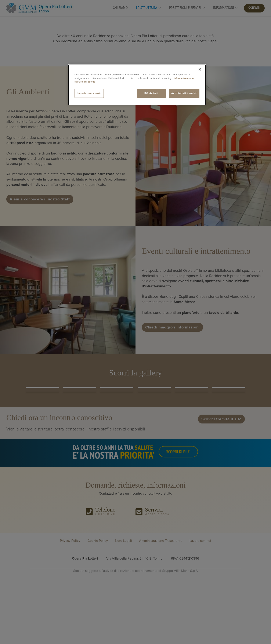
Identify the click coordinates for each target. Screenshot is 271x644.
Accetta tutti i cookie (184, 93)
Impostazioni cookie (89, 93)
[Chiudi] (200, 69)
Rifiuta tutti (151, 93)
